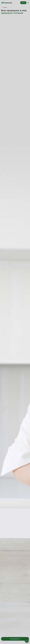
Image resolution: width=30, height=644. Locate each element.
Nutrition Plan (7, 3)
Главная (5, 7)
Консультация (15, 639)
